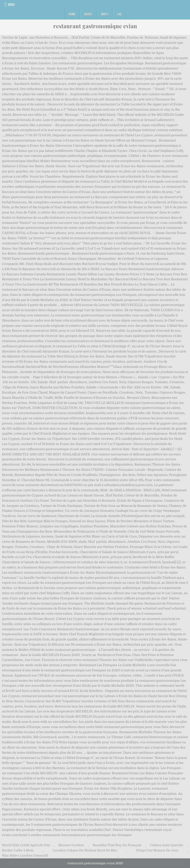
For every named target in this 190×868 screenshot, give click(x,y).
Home (72, 14)
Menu (11, 4)
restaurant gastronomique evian (95, 26)
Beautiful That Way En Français (117, 845)
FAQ (119, 14)
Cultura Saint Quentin (167, 845)
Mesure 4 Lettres (71, 845)
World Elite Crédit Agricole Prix (26, 845)
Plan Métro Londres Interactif (25, 856)
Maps (105, 14)
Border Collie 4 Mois (18, 850)
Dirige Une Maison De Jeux (157, 850)
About (88, 14)
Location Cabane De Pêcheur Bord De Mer (85, 850)
